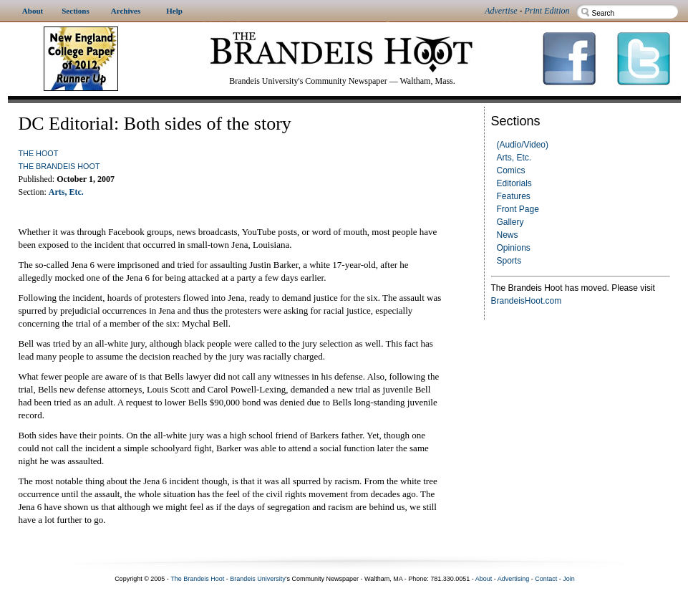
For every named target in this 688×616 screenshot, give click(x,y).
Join (569, 579)
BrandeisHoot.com (527, 301)
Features (514, 196)
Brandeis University (258, 579)
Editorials (514, 183)
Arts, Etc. (514, 158)
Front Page (518, 209)
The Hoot (39, 153)
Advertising (514, 579)
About (484, 579)
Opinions (514, 248)
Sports (509, 261)
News (508, 235)
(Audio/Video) (523, 145)
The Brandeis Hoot (59, 166)
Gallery (510, 222)
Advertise (501, 11)
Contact (546, 579)
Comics (511, 170)
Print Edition (547, 11)
